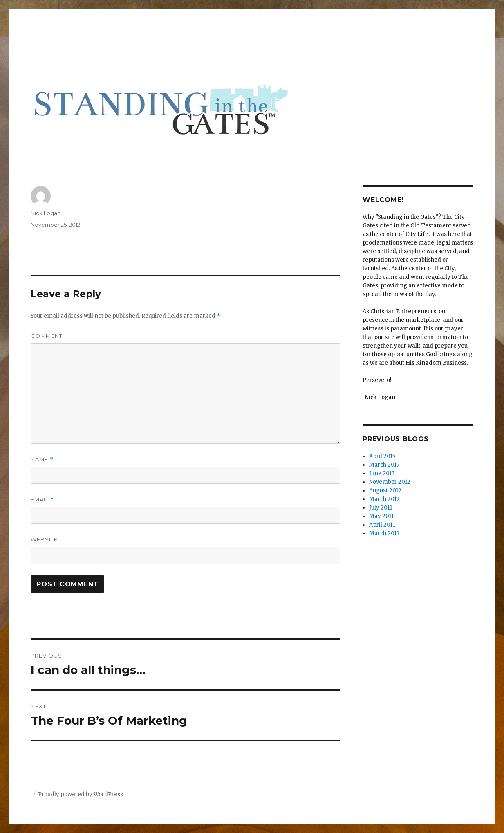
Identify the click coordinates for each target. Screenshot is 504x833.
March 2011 (384, 533)
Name (42, 459)
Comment (47, 336)
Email (42, 500)
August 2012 (385, 491)
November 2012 (390, 482)
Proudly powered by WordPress (81, 794)
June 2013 (382, 473)
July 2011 (381, 508)
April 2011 (382, 525)
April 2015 (382, 456)
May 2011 (381, 516)
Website (44, 539)
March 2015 (384, 465)
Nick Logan (46, 213)
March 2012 (384, 499)
